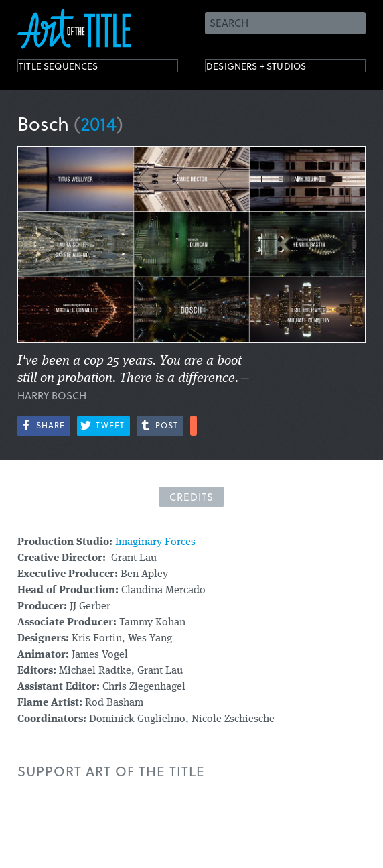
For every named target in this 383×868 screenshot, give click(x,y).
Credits (191, 497)
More (194, 426)
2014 (98, 123)
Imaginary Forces (155, 542)
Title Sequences (74, 69)
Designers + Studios (276, 69)
